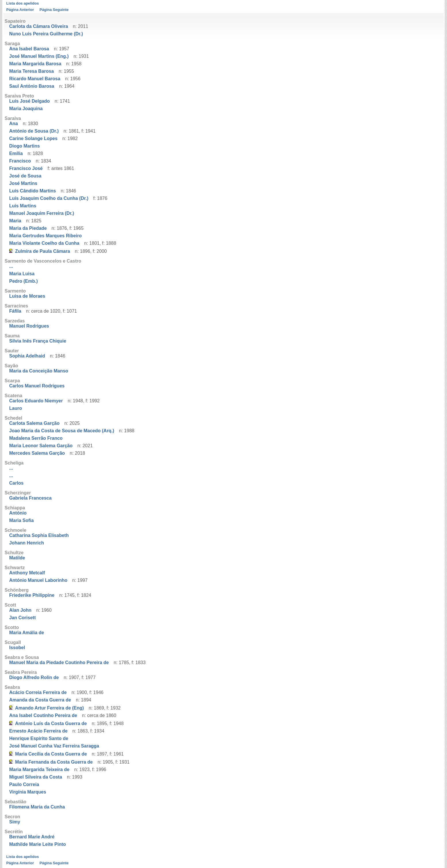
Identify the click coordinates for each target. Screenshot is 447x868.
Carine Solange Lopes (33, 138)
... (11, 266)
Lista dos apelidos (23, 3)
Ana (14, 124)
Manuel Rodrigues (29, 326)
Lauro (16, 408)
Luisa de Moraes (27, 296)
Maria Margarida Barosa (35, 64)
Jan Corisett (22, 618)
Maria (15, 221)
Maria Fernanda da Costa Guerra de (54, 762)
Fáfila (15, 311)
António (18, 513)
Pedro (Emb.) (24, 281)
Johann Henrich (27, 543)
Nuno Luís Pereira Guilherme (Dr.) (46, 34)
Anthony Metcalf (27, 573)
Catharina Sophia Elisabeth (39, 535)
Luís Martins (23, 206)
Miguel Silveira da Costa (36, 777)
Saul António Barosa (32, 86)
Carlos (16, 483)
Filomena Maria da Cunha (37, 807)
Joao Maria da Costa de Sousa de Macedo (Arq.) (62, 431)
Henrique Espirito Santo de (39, 738)
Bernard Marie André (32, 837)
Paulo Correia (24, 784)
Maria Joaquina (26, 109)
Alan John (20, 610)
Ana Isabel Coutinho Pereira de (43, 715)
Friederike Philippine (32, 595)
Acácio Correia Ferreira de (38, 692)
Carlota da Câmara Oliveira (39, 26)
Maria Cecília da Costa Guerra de (51, 754)
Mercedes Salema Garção (37, 453)
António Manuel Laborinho (38, 580)
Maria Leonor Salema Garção (41, 446)
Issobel (17, 648)
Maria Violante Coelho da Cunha (44, 243)
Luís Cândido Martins (33, 191)
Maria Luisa (22, 274)
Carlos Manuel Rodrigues (37, 386)
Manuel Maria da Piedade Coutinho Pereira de (59, 663)
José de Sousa (25, 176)
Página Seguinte (54, 10)
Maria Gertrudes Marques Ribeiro (46, 236)
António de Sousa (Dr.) (34, 131)
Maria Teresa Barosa (31, 71)
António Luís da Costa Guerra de (51, 723)
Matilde (17, 558)
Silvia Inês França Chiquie (38, 341)
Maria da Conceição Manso (39, 371)
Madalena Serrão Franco (36, 438)
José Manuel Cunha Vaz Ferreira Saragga (54, 746)
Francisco (20, 161)
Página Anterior (20, 10)
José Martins (23, 183)
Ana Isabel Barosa (29, 49)
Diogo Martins (25, 146)
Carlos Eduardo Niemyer (36, 401)
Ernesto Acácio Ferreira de (38, 731)
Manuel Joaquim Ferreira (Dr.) (42, 213)
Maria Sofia (21, 520)
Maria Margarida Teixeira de (39, 769)
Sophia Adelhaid (27, 356)
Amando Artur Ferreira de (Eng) (49, 708)
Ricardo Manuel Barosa (35, 79)
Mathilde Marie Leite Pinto (37, 844)
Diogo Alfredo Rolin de (34, 677)
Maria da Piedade (28, 228)
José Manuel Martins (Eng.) (39, 56)
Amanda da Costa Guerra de (40, 700)
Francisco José (26, 168)
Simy (15, 822)
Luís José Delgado (29, 101)
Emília (16, 153)
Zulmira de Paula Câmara (42, 251)
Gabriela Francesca (30, 498)
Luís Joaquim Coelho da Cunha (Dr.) (49, 198)
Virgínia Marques (28, 792)
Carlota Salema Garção (34, 423)
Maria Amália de (27, 633)
